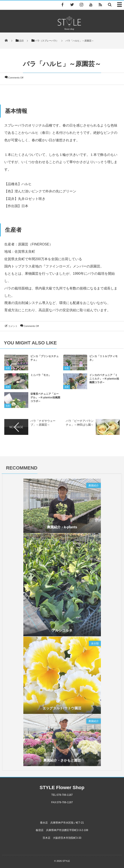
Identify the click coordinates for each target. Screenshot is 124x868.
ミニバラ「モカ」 (41, 377)
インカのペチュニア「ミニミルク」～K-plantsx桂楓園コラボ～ (104, 381)
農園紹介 (94, 487)
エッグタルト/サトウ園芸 (62, 710)
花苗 (8, 370)
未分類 (95, 645)
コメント (13, 326)
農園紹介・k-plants (62, 529)
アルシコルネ (62, 632)
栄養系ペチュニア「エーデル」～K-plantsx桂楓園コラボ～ (45, 399)
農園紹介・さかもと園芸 (62, 762)
